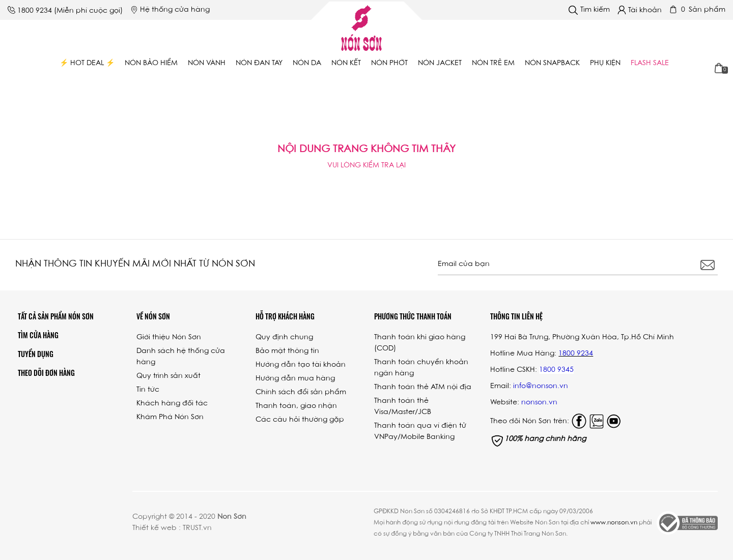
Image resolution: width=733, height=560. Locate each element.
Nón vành (207, 64)
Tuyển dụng (36, 354)
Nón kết (346, 64)
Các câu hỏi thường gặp (300, 420)
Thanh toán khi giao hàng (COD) (420, 343)
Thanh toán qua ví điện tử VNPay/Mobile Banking (420, 432)
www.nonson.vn (614, 523)
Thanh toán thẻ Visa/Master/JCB (403, 407)
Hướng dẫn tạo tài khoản (301, 365)
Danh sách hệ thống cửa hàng (181, 357)
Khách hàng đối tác (172, 404)
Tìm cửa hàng (38, 335)
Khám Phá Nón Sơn (170, 418)
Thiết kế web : (157, 528)
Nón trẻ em (493, 64)
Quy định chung (284, 338)
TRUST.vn (197, 528)
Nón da (307, 64)
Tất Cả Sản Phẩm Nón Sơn (56, 316)
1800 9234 (35, 11)
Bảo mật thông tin (287, 351)
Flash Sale (650, 64)
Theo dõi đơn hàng (46, 373)
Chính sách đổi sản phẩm (301, 393)
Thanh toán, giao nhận (296, 406)
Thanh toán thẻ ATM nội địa (423, 388)
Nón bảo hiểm (151, 64)
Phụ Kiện (605, 64)
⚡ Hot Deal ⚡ (87, 64)
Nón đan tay (259, 64)
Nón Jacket (440, 64)
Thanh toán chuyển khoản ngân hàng (421, 368)
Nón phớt (389, 64)
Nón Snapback (552, 64)
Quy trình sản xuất (168, 376)
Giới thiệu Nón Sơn (169, 338)
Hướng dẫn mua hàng (295, 379)
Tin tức (148, 390)
